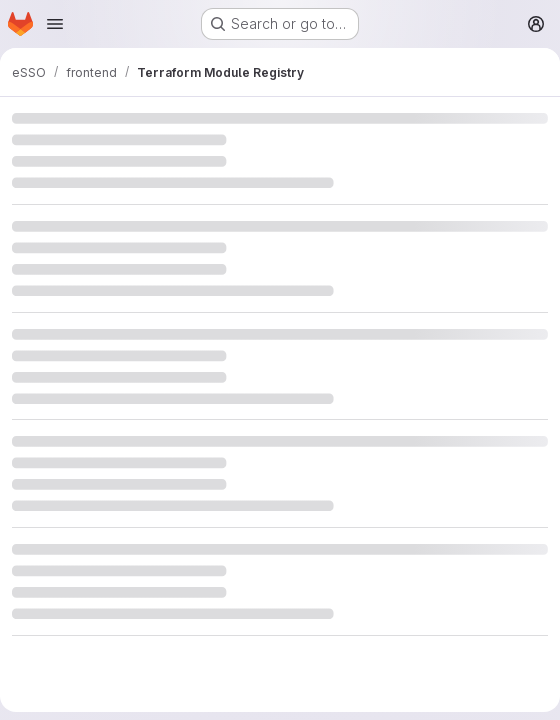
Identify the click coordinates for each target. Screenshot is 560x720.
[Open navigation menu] (55, 24)
